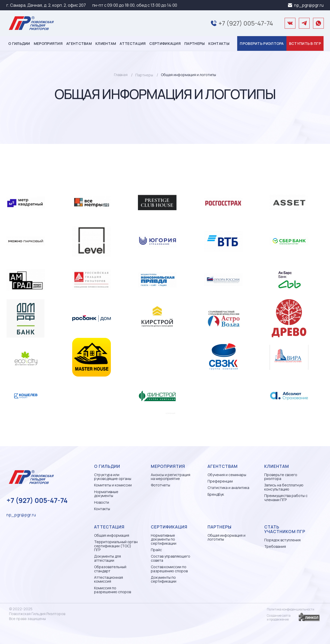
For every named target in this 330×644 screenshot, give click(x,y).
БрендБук (216, 494)
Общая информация (112, 535)
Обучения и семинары (227, 475)
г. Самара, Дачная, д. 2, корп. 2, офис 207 (46, 5)
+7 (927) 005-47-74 (246, 23)
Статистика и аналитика (228, 488)
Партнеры (195, 43)
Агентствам (79, 43)
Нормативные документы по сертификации (164, 539)
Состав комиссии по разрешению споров (169, 569)
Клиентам (106, 43)
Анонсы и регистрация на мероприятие (171, 477)
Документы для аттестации (108, 558)
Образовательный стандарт (110, 569)
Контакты (219, 43)
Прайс (156, 550)
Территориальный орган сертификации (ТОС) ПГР (116, 546)
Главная (121, 75)
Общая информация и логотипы (226, 537)
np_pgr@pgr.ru (309, 5)
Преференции (220, 481)
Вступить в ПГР (305, 43)
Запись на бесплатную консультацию (284, 487)
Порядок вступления (282, 540)
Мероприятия (48, 43)
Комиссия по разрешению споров (113, 590)
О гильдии (19, 43)
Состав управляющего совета (171, 558)
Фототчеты (160, 485)
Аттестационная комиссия (109, 579)
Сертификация (165, 43)
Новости (102, 502)
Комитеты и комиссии (113, 485)
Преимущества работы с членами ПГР (286, 498)
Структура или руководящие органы (113, 477)
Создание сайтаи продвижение (279, 617)
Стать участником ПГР (285, 529)
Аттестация (133, 43)
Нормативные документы (106, 494)
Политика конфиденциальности (291, 609)
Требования (275, 546)
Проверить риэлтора (262, 43)
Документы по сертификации (164, 579)
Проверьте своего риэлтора (281, 477)
